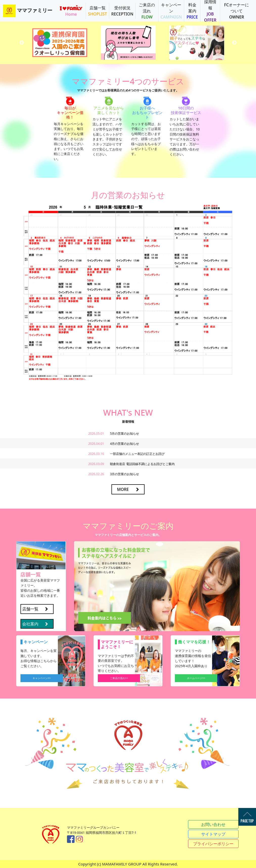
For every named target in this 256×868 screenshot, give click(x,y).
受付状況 (122, 11)
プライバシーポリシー (213, 844)
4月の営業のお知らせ (124, 444)
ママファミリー (28, 11)
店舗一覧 (97, 11)
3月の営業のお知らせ (124, 474)
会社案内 (30, 624)
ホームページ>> (196, 678)
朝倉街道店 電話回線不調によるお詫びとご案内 (142, 464)
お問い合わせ (213, 824)
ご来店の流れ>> (119, 678)
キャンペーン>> (42, 678)
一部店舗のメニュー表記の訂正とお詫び (137, 454)
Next (234, 43)
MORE (123, 489)
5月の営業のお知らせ (124, 433)
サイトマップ (213, 834)
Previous (22, 43)
